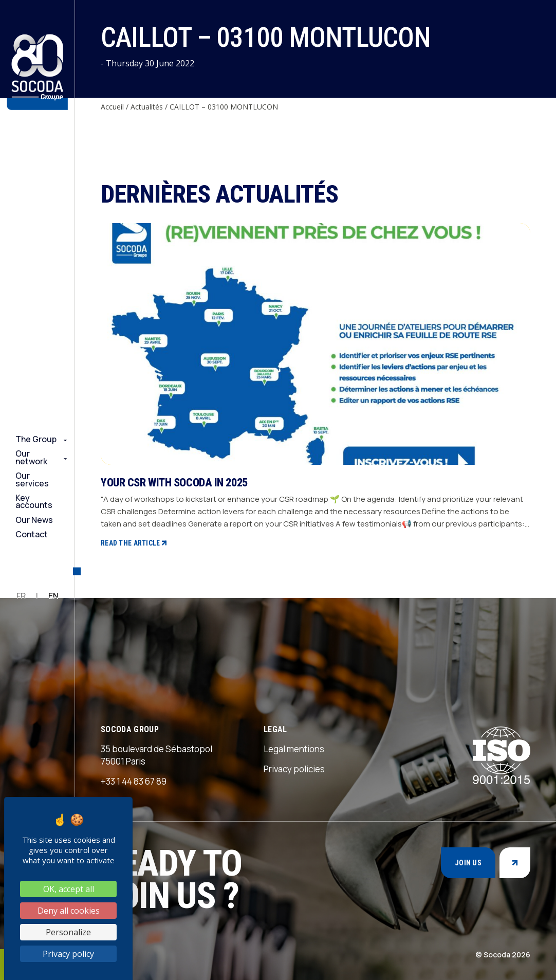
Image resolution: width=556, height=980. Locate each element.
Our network (31, 457)
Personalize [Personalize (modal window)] (68, 932)
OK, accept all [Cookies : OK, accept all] (69, 889)
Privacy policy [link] (68, 954)
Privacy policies (294, 769)
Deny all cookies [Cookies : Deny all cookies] (69, 911)
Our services (32, 479)
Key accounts (34, 502)
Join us (468, 863)
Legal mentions (294, 749)
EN (53, 596)
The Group (36, 439)
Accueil (112, 107)
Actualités (147, 107)
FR (21, 596)
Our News (34, 520)
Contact (32, 534)
